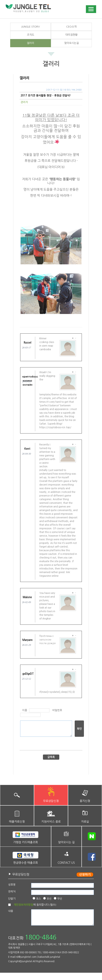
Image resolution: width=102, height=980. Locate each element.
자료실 (85, 822)
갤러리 (31, 43)
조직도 (31, 35)
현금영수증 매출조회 (26, 863)
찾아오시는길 (71, 43)
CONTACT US (66, 863)
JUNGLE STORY (31, 27)
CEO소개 (71, 27)
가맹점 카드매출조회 (26, 842)
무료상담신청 (51, 801)
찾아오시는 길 (66, 842)
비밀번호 (57, 710)
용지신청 (85, 801)
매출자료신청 (17, 822)
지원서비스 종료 (51, 822)
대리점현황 (71, 35)
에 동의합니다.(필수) (35, 905)
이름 (25, 710)
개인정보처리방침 (23, 905)
